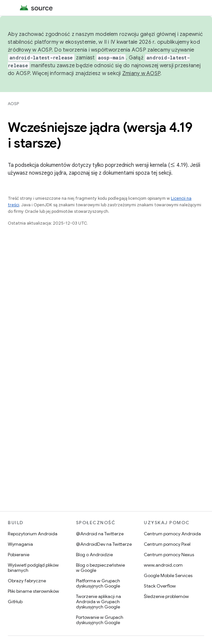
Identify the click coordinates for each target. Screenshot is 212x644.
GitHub (15, 602)
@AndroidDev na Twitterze (104, 544)
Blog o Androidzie (94, 555)
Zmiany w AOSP (141, 73)
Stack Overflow (160, 586)
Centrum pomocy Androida (172, 534)
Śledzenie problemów (166, 596)
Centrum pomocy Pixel (167, 544)
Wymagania (20, 544)
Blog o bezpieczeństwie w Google (100, 568)
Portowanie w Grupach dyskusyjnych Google (100, 620)
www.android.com (163, 565)
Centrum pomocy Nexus (169, 555)
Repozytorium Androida (33, 534)
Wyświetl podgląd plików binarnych (33, 568)
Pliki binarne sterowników (33, 591)
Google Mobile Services (168, 575)
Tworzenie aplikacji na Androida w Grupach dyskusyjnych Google (98, 602)
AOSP (13, 104)
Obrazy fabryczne (27, 581)
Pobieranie (19, 555)
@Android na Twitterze (100, 534)
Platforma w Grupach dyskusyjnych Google (98, 583)
